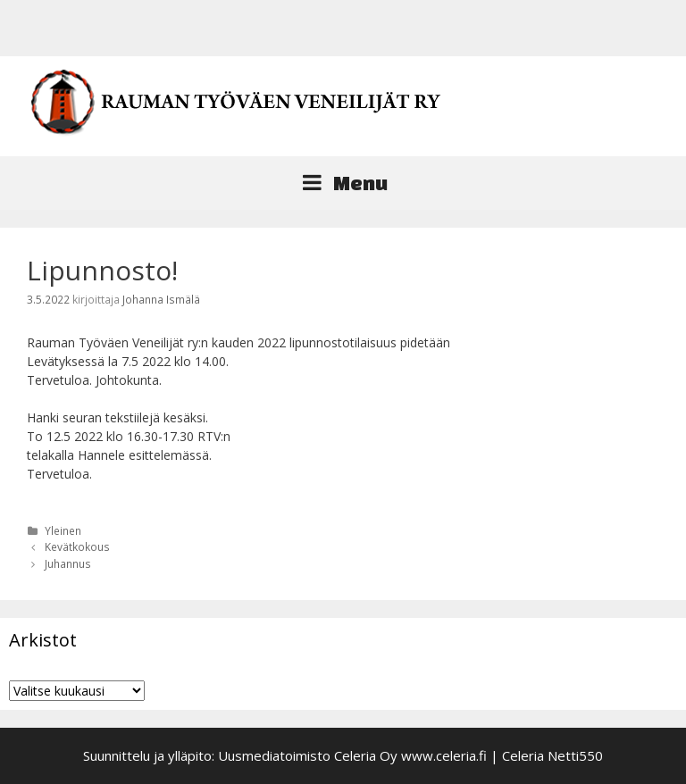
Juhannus (68, 563)
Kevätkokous (77, 546)
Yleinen (63, 530)
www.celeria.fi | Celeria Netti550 (502, 755)
